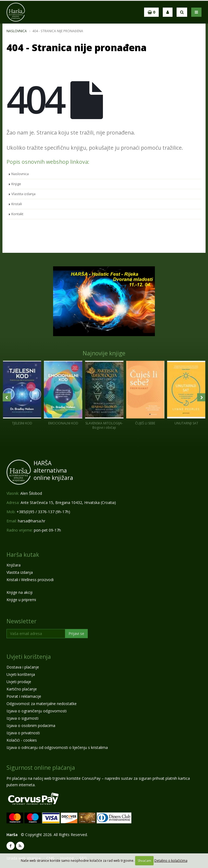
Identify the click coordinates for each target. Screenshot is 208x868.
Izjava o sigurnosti (22, 718)
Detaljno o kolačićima (171, 861)
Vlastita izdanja (23, 194)
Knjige (16, 184)
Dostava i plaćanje (23, 667)
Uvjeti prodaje (19, 682)
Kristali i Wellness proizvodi (30, 580)
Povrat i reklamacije (24, 696)
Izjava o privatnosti (23, 733)
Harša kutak (23, 555)
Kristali (17, 204)
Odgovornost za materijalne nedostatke (42, 704)
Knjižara (14, 565)
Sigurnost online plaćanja (41, 768)
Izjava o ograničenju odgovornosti (37, 711)
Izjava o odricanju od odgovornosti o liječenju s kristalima (57, 747)
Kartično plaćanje (22, 689)
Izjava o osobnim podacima (31, 725)
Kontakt (17, 214)
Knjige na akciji (19, 592)
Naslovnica (17, 31)
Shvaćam (144, 861)
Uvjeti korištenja (29, 657)
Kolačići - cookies (22, 740)
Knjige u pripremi (21, 600)
